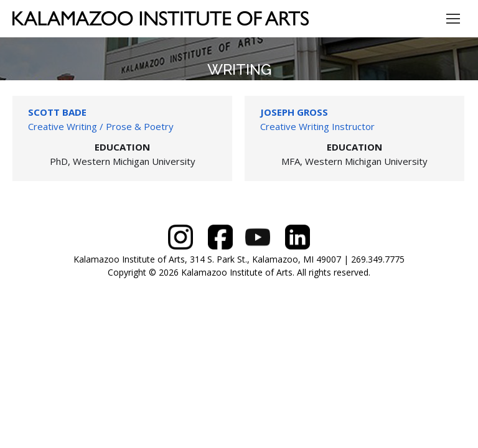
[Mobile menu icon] (453, 19)
